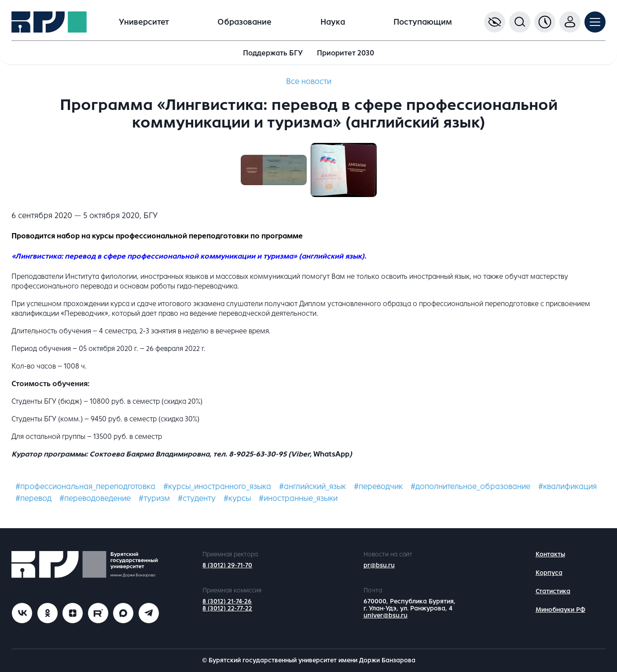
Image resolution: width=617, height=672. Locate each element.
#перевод (33, 498)
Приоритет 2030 (345, 53)
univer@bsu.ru (386, 615)
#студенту (197, 498)
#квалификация (567, 486)
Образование (244, 22)
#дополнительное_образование (470, 486)
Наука (333, 22)
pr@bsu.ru (379, 565)
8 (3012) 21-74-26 (227, 601)
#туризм (154, 498)
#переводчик (378, 486)
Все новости (309, 81)
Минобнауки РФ (560, 610)
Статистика (553, 591)
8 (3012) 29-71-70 (227, 565)
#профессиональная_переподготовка (85, 486)
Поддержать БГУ (273, 53)
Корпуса (549, 573)
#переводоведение (95, 498)
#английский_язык (312, 486)
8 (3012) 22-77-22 (227, 608)
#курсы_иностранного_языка (217, 486)
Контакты (550, 554)
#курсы (237, 498)
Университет (144, 22)
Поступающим (423, 22)
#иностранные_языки (298, 498)
